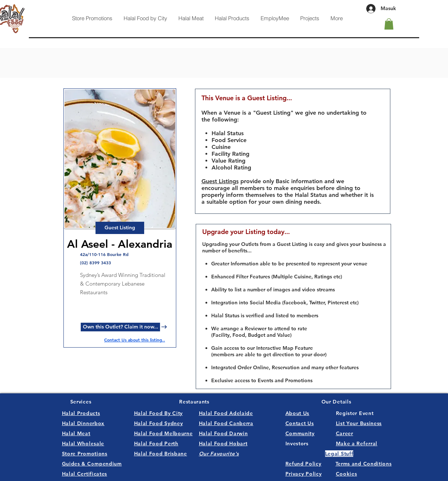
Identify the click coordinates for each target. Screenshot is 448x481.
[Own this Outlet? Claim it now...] (120, 327)
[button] (389, 24)
